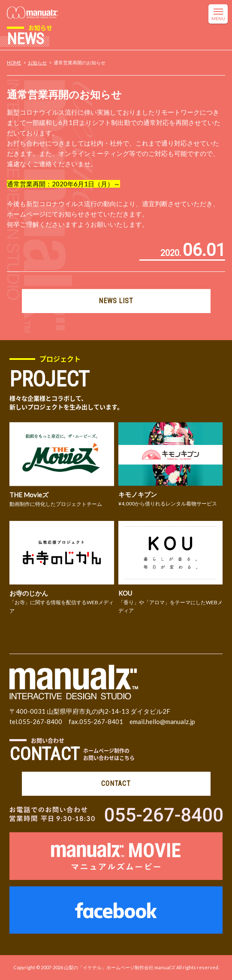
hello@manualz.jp (170, 721)
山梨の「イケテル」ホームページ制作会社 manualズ (120, 967)
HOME (14, 62)
